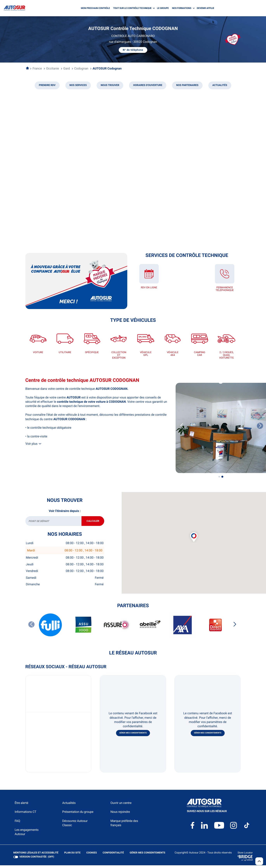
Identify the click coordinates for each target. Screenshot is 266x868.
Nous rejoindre (120, 815)
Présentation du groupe (78, 815)
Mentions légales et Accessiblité (36, 856)
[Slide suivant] (235, 627)
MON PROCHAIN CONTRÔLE (95, 8)
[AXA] (183, 628)
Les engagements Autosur (27, 835)
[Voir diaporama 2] (222, 477)
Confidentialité (113, 856)
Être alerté (22, 806)
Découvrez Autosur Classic (75, 826)
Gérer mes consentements (133, 736)
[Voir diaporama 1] (219, 477)
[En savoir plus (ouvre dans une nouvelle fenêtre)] (76, 281)
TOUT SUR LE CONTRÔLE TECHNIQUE (132, 8)
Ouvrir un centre (121, 806)
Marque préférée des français (124, 826)
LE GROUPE (163, 8)
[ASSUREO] (117, 628)
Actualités (69, 806)
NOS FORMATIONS (182, 8)
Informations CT (26, 815)
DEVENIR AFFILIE (205, 8)
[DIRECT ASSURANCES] (216, 628)
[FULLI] (51, 628)
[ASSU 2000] (84, 628)
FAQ (17, 824)
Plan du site (72, 856)
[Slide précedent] (182, 426)
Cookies (91, 856)
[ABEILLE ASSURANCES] (150, 628)
